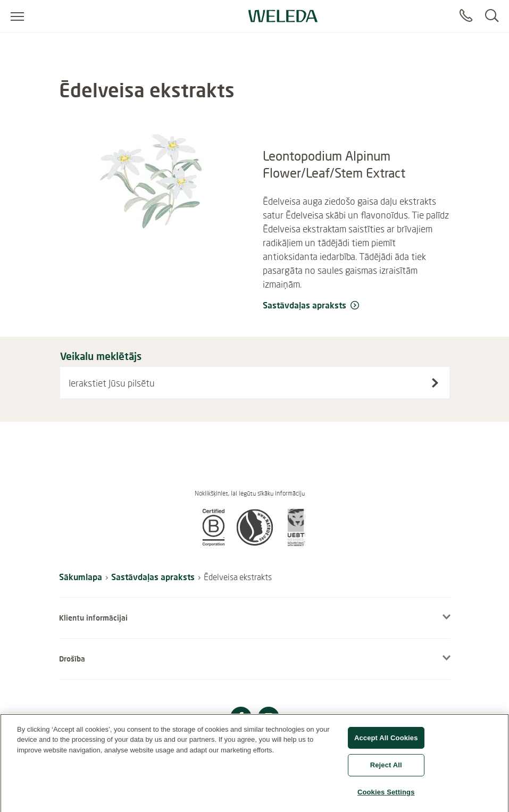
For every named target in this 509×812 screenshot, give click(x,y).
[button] (213, 543)
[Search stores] (435, 383)
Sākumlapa (81, 577)
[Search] (492, 16)
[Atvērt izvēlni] (17, 16)
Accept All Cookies (386, 742)
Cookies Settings (386, 796)
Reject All (386, 769)
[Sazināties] (466, 16)
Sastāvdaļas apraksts (153, 577)
